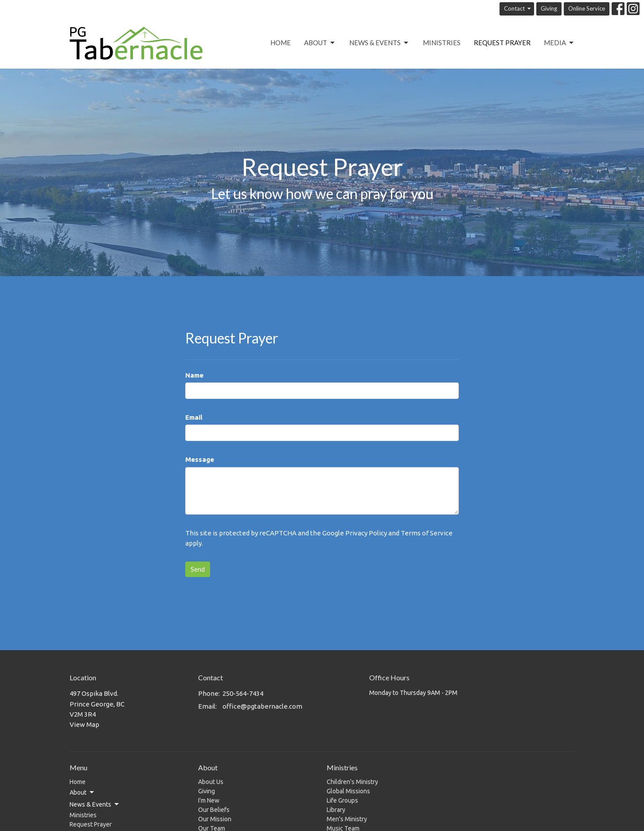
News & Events (379, 43)
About (320, 43)
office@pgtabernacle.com (262, 706)
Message (200, 459)
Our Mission (215, 819)
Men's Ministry (347, 819)
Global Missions (348, 791)
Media (559, 43)
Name (194, 375)
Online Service (587, 8)
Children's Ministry (352, 782)
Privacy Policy (366, 533)
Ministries (442, 43)
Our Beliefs (214, 810)
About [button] (82, 792)
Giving (549, 8)
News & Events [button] (95, 804)
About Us (211, 782)
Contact (518, 9)
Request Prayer (502, 43)
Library (336, 810)
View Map (84, 724)
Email (194, 417)
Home (281, 43)
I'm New (209, 800)
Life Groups (342, 800)
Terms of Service (427, 533)
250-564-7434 (243, 693)
